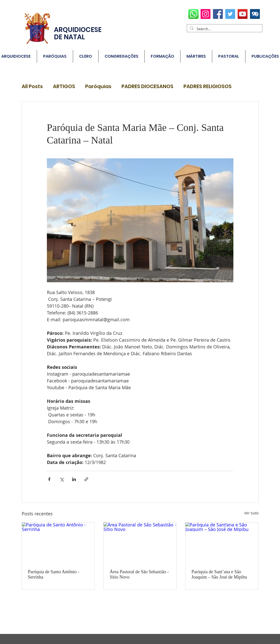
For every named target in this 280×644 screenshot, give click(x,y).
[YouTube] (243, 14)
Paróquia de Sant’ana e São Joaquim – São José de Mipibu (219, 574)
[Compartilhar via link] (86, 479)
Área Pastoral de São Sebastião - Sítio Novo (139, 574)
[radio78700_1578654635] (255, 14)
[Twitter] (230, 14)
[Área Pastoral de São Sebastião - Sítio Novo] (140, 543)
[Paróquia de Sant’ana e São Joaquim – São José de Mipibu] (222, 543)
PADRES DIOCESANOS (147, 86)
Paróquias (98, 86)
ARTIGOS (64, 86)
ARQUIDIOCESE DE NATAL (78, 33)
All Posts (32, 86)
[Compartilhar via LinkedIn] (74, 479)
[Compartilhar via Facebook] (49, 479)
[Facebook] (218, 14)
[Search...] (224, 29)
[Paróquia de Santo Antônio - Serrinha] (58, 543)
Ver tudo (251, 513)
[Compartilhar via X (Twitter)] (62, 479)
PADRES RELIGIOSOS (208, 86)
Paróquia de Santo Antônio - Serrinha (54, 574)
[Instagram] (206, 14)
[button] (55, 56)
